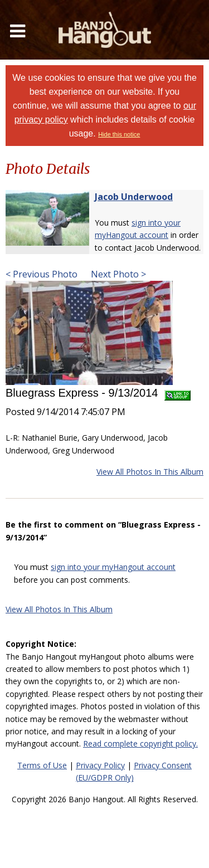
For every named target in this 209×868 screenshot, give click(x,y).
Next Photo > (117, 274)
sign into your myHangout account (113, 567)
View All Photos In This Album (150, 472)
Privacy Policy (100, 765)
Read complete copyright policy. (140, 743)
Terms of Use (42, 765)
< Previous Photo (42, 274)
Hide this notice (119, 134)
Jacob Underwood (134, 197)
